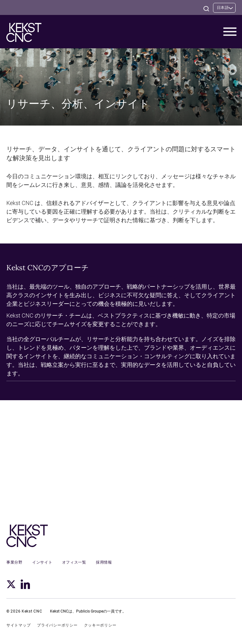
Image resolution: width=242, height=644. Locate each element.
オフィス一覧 (74, 562)
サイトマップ (18, 625)
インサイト (42, 562)
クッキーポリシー (100, 625)
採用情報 (104, 562)
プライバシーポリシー (57, 625)
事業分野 (14, 562)
